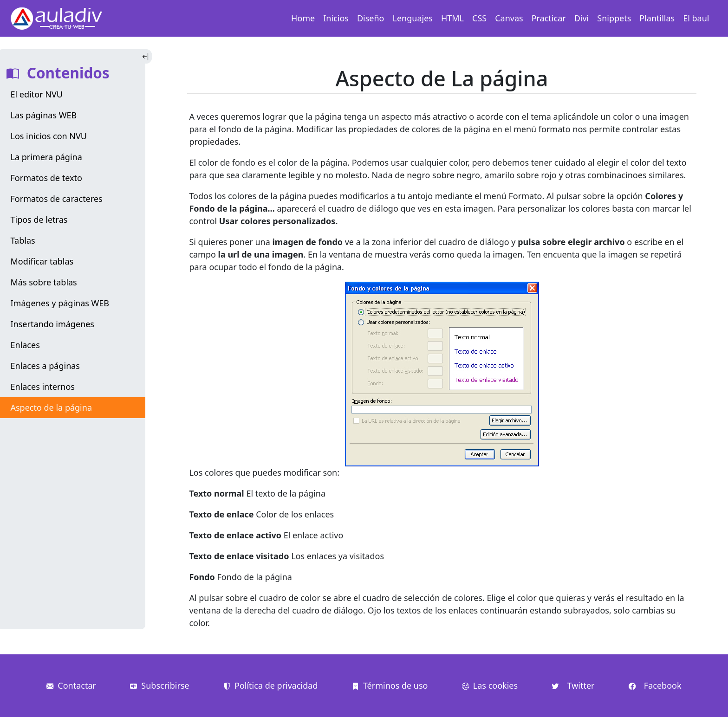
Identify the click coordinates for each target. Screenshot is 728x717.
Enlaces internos (43, 387)
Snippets (614, 18)
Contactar (71, 685)
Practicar (549, 18)
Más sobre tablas (44, 282)
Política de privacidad (270, 685)
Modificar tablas (42, 261)
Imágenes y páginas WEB (60, 303)
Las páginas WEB (44, 115)
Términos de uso (390, 685)
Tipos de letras (39, 220)
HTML (452, 18)
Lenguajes (413, 18)
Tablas (23, 240)
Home (303, 18)
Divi (582, 18)
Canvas (509, 18)
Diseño (371, 18)
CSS (479, 18)
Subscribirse (159, 685)
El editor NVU (37, 94)
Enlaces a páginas (45, 366)
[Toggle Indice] (146, 56)
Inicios (336, 18)
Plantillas (657, 18)
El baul (696, 18)
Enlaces (25, 345)
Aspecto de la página (51, 407)
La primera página (46, 157)
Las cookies (490, 685)
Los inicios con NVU (49, 136)
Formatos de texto (46, 178)
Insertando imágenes (53, 324)
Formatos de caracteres (57, 199)
